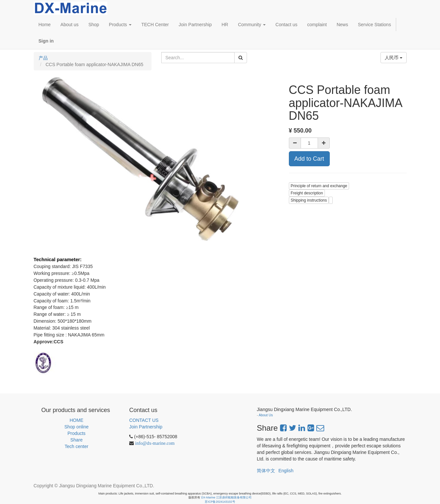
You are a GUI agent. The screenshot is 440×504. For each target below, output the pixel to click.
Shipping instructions (309, 200)
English (286, 471)
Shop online (77, 427)
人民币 (394, 58)
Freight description (307, 193)
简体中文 (266, 471)
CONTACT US (144, 420)
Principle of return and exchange (319, 186)
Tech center (77, 446)
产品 (43, 58)
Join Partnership (146, 427)
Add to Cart (309, 159)
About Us (266, 415)
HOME (77, 420)
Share (76, 440)
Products (76, 433)
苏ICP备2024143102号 (220, 502)
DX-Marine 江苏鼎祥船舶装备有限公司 (226, 497)
